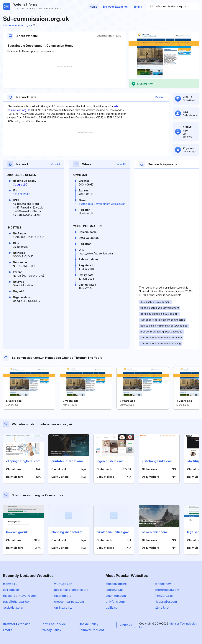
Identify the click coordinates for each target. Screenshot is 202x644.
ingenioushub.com (110, 461)
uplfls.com (113, 607)
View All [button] (160, 97)
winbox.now (163, 584)
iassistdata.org (13, 607)
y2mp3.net (162, 607)
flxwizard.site (164, 596)
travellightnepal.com (17, 602)
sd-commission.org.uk (19, 25)
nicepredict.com (166, 602)
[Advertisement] (64, 77)
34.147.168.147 (21, 194)
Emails (138, 7)
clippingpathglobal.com (23, 461)
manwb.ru (10, 584)
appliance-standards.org (71, 590)
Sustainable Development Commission (102, 204)
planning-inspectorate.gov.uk (73, 532)
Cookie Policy (88, 624)
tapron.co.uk (115, 590)
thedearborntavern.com (20, 596)
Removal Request (91, 630)
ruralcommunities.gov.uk (115, 532)
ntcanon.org (63, 596)
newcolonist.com (154, 532)
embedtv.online (116, 584)
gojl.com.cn (11, 590)
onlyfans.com (115, 602)
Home (93, 7)
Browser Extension (115, 7)
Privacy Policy (51, 630)
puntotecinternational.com (71, 461)
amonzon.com (116, 596)
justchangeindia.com (157, 461)
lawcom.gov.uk (17, 532)
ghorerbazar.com (167, 590)
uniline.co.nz (63, 607)
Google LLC (20, 184)
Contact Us (126, 625)
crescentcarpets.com (69, 602)
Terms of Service (53, 624)
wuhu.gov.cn (63, 584)
